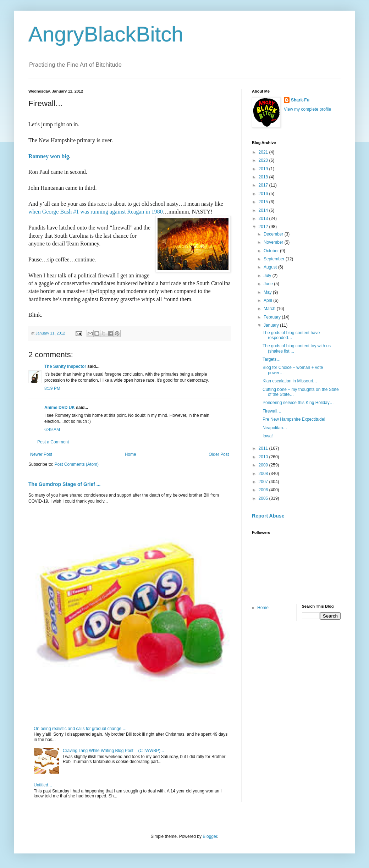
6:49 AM (52, 430)
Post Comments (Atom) (76, 464)
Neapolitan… (275, 428)
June (269, 284)
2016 (264, 194)
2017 (264, 185)
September (275, 259)
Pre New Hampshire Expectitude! (294, 419)
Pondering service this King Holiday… (298, 403)
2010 (264, 457)
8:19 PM (52, 388)
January (272, 325)
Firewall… (272, 411)
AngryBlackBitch (106, 34)
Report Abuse (268, 516)
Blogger (210, 836)
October (272, 251)
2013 (264, 219)
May (268, 292)
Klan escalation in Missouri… (290, 381)
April (268, 300)
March (270, 309)
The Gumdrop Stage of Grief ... (64, 484)
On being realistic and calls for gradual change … (80, 729)
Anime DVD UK (60, 408)
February (273, 317)
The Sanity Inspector (65, 366)
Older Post (219, 454)
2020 (264, 160)
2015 (264, 202)
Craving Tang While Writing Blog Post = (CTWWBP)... (113, 751)
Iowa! (268, 436)
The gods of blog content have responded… (291, 335)
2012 (264, 227)
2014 (264, 210)
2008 (264, 474)
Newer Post (41, 454)
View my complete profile (307, 109)
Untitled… (43, 785)
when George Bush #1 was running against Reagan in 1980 (96, 212)
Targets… (272, 359)
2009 (264, 465)
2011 (264, 448)
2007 (264, 482)
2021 (264, 152)
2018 (264, 177)
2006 (264, 490)
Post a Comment (53, 442)
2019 (264, 169)
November (274, 242)
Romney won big (49, 156)
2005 (264, 498)
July (268, 276)
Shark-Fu (300, 100)
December (274, 234)
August (271, 267)
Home (131, 454)
